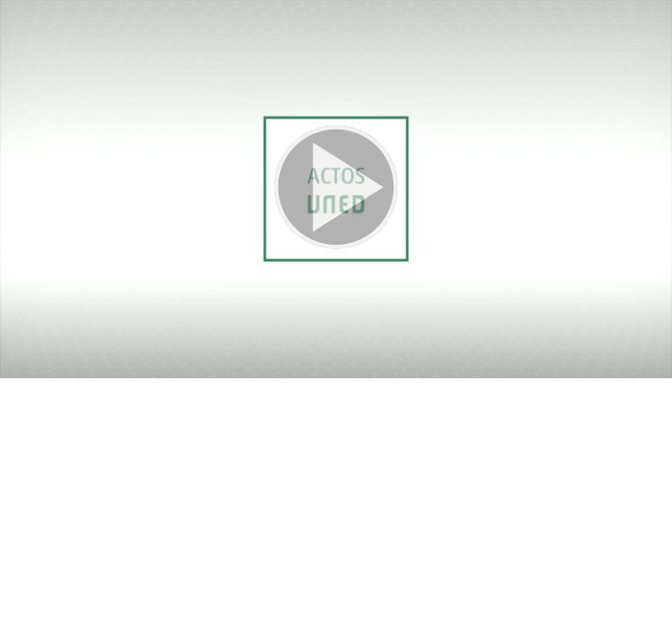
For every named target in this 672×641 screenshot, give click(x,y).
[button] (336, 189)
